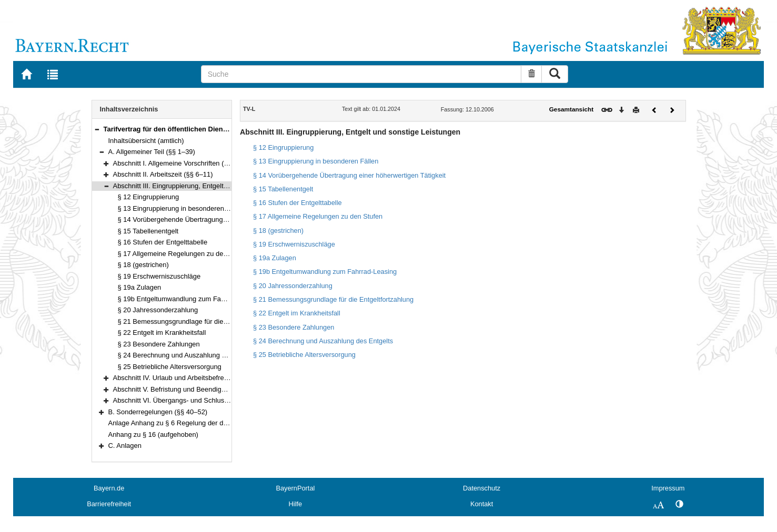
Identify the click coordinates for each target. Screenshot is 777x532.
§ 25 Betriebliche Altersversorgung (170, 367)
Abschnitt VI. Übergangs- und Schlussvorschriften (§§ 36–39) (205, 400)
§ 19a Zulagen (140, 287)
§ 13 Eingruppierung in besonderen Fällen (181, 208)
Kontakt (482, 504)
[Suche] (361, 74)
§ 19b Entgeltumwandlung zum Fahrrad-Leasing (191, 299)
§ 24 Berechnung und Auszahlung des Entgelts (189, 355)
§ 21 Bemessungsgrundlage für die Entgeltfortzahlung (199, 321)
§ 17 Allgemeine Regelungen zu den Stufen (183, 254)
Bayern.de (109, 488)
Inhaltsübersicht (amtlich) (146, 141)
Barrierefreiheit (109, 504)
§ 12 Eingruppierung (149, 197)
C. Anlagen (125, 446)
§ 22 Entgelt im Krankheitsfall (162, 332)
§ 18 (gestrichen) (143, 265)
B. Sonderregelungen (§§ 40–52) (158, 412)
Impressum (668, 488)
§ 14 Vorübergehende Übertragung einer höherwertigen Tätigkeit (215, 219)
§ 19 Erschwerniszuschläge (159, 276)
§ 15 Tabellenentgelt (148, 231)
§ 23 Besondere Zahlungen (159, 344)
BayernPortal (295, 488)
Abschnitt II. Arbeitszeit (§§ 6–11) (163, 174)
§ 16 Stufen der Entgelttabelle (163, 242)
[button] (97, 129)
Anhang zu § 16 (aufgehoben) (153, 434)
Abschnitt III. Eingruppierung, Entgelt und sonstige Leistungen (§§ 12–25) (224, 186)
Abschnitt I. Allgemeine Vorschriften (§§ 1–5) (180, 163)
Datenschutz (482, 488)
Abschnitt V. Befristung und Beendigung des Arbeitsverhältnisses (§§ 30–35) (228, 389)
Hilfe (296, 504)
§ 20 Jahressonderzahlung (158, 310)
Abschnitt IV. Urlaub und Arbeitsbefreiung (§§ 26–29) (193, 378)
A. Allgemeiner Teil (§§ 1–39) (152, 152)
